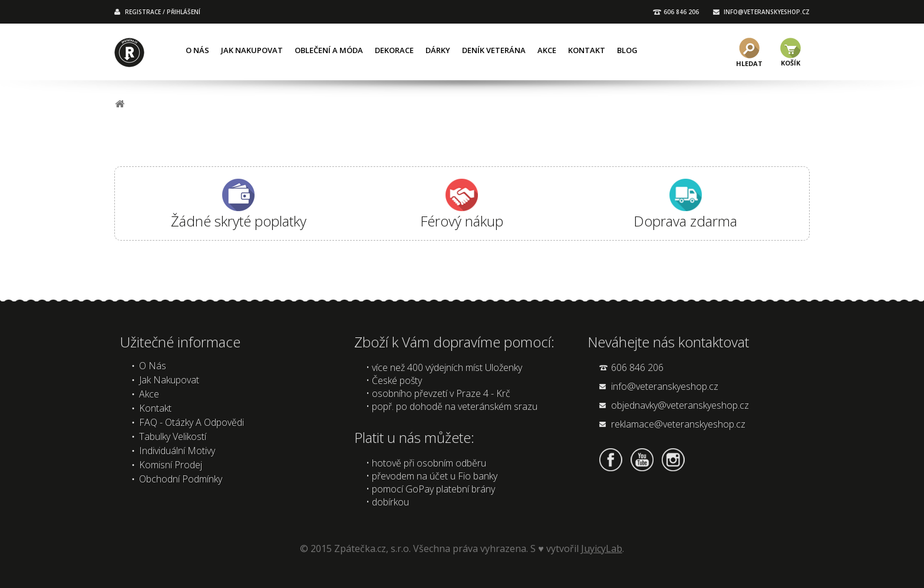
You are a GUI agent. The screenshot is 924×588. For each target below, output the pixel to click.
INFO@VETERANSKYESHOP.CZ (767, 12)
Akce (547, 50)
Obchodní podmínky (181, 479)
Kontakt (587, 50)
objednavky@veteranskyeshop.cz (680, 405)
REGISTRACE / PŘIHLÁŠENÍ (163, 12)
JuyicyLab (602, 548)
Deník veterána (494, 50)
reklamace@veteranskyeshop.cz (678, 424)
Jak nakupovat (252, 50)
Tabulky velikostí (173, 436)
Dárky (438, 50)
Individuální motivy (177, 451)
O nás (197, 50)
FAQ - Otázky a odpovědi (192, 422)
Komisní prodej (171, 465)
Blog (627, 50)
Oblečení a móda (329, 50)
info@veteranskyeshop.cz (665, 386)
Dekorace (394, 50)
